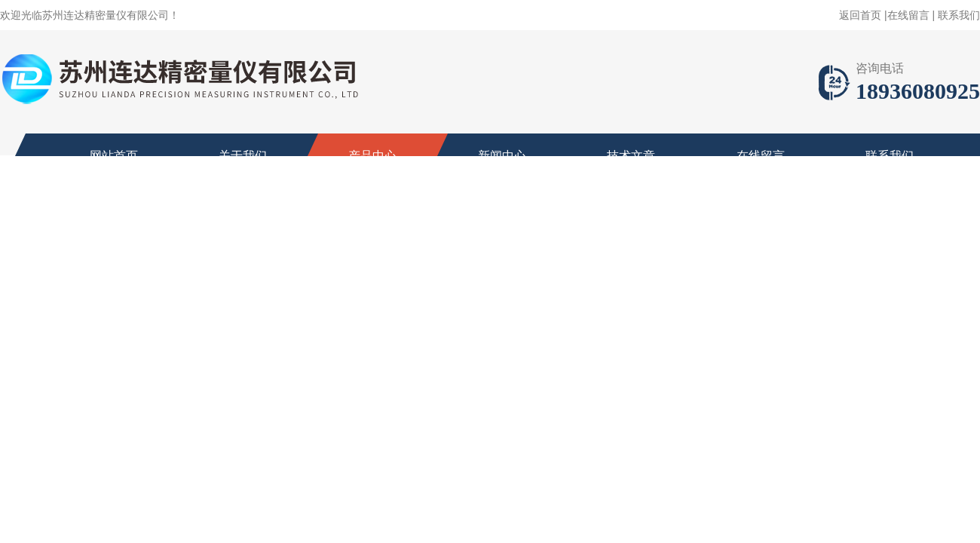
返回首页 (860, 15)
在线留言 (908, 15)
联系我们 (959, 15)
